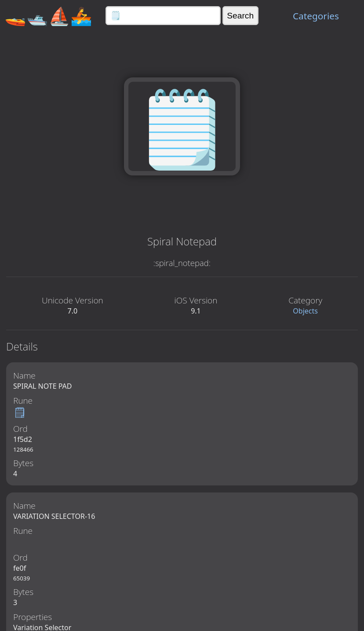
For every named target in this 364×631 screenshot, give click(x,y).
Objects (305, 311)
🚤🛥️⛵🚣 (48, 16)
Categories (316, 16)
